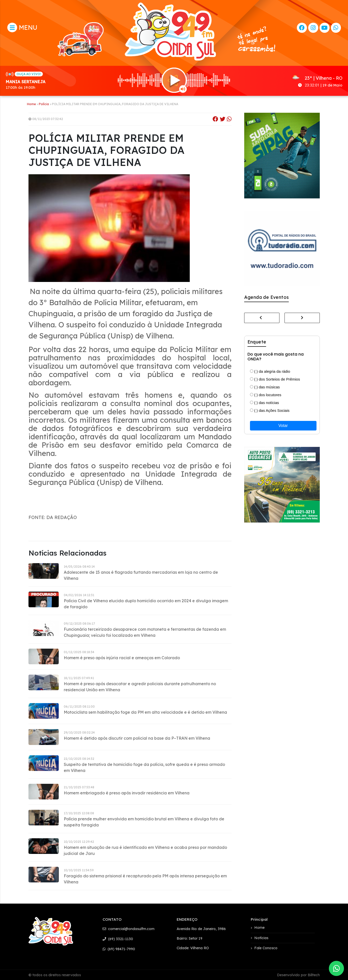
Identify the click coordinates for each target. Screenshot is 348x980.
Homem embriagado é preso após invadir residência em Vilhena (127, 793)
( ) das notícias (265, 403)
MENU (22, 27)
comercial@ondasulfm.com (129, 929)
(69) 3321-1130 (118, 939)
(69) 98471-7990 (119, 949)
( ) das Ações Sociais (270, 410)
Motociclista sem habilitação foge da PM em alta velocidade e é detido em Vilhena (145, 712)
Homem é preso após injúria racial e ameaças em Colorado (122, 658)
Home (31, 104)
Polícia (44, 104)
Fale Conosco (266, 948)
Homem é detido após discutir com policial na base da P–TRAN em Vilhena (137, 738)
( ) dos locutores (266, 395)
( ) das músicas (265, 387)
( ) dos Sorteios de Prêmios (275, 379)
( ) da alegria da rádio (270, 371)
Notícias (261, 938)
